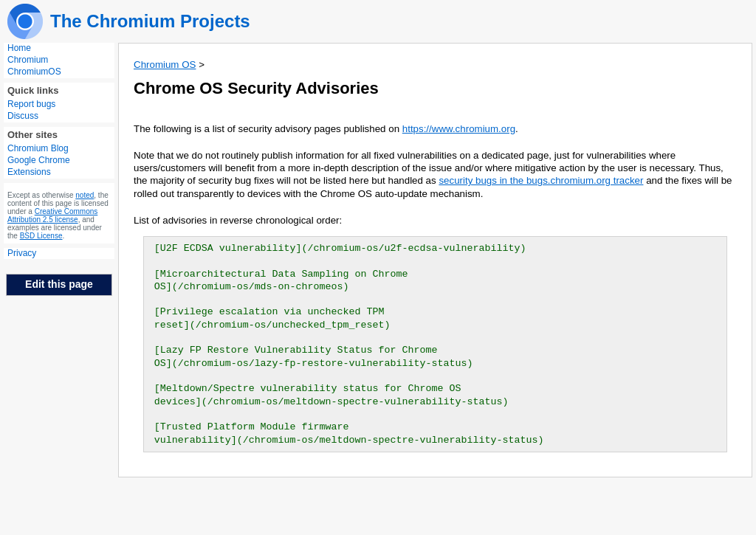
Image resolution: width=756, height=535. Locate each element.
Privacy (22, 253)
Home (19, 48)
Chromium (28, 60)
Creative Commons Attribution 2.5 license (52, 215)
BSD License (41, 236)
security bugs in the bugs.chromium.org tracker (541, 180)
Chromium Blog (38, 148)
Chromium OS (165, 65)
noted (85, 195)
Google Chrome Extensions (39, 166)
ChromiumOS (34, 72)
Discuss (23, 116)
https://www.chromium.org (459, 129)
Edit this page (59, 284)
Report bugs (31, 104)
